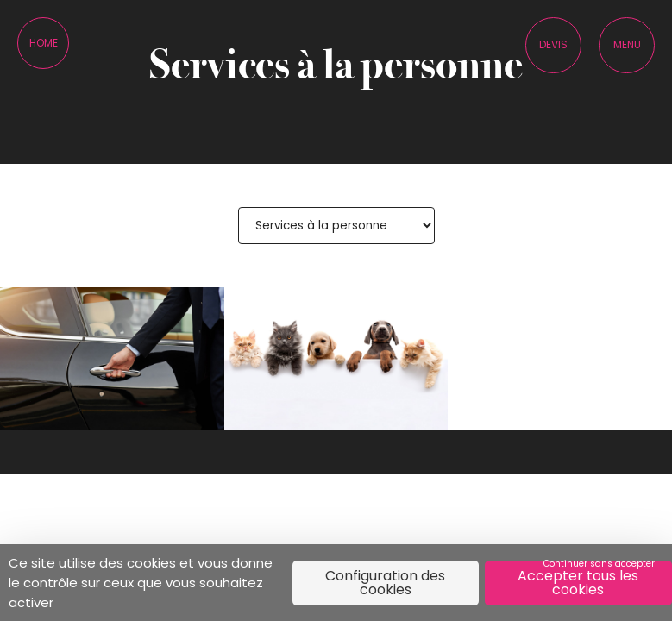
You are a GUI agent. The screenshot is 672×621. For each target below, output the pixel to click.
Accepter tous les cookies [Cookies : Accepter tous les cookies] (578, 583)
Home (44, 43)
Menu (627, 44)
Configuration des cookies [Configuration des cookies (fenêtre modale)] (385, 583)
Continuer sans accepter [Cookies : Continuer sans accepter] (599, 564)
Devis (553, 44)
